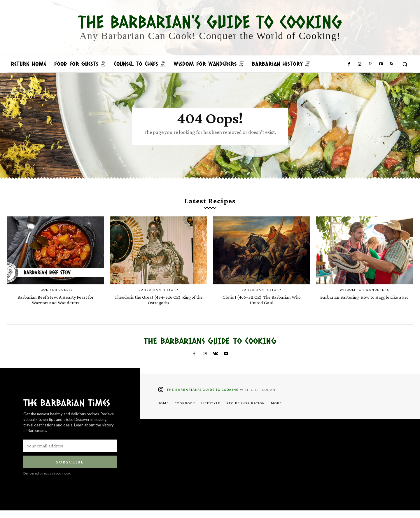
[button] (405, 64)
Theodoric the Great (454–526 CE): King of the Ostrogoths (159, 307)
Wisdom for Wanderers (364, 297)
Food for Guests (56, 297)
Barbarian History (159, 297)
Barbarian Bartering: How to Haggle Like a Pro (364, 307)
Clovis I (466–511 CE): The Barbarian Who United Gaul (261, 307)
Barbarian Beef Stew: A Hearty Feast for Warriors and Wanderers (56, 307)
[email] (70, 453)
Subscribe (70, 469)
